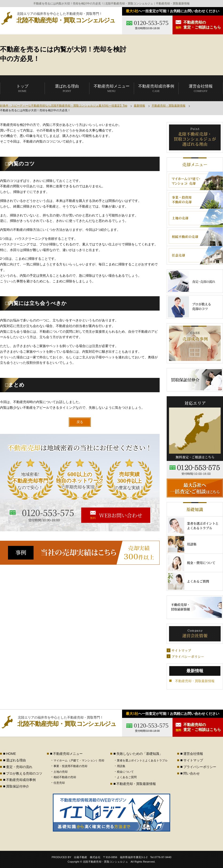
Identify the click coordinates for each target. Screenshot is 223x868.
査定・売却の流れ (19, 767)
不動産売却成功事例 (21, 780)
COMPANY (201, 88)
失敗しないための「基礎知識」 (139, 754)
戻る (80, 422)
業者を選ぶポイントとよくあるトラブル (142, 760)
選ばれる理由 (16, 760)
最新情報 (139, 106)
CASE (156, 88)
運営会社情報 (193, 754)
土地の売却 (61, 772)
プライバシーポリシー (200, 767)
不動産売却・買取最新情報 (169, 106)
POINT (67, 88)
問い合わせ (192, 773)
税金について (125, 772)
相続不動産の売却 (65, 777)
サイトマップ (193, 760)
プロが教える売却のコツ (24, 773)
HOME (22, 88)
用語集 (121, 766)
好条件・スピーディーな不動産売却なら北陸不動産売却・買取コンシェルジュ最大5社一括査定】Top (64, 106)
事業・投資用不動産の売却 (70, 766)
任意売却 (59, 783)
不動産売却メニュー (68, 754)
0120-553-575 (151, 23)
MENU (112, 88)
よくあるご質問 (127, 777)
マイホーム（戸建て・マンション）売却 (79, 760)
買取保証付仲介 (18, 786)
